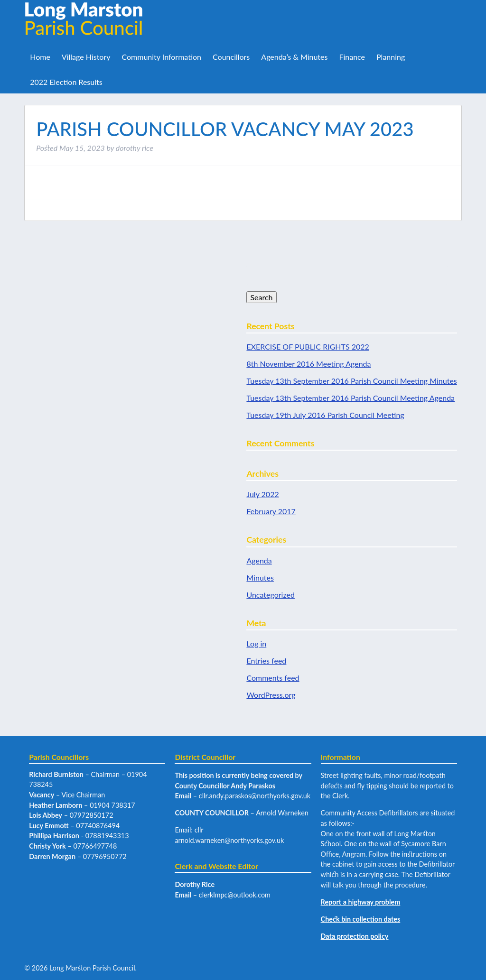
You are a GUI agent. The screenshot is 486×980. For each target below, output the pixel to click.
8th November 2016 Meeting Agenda (308, 364)
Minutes (260, 578)
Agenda (259, 560)
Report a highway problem (361, 902)
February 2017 (271, 511)
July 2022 (262, 494)
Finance (352, 57)
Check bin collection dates (361, 919)
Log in (256, 643)
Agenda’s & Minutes (294, 57)
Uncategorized (271, 595)
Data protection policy (355, 936)
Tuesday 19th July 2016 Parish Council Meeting (325, 415)
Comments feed (273, 678)
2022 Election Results (66, 82)
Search (261, 297)
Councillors (231, 57)
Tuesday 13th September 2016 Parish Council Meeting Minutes (351, 381)
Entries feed (266, 661)
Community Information (161, 57)
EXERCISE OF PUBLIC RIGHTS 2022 (308, 347)
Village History (86, 57)
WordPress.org (271, 695)
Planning (391, 57)
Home (40, 57)
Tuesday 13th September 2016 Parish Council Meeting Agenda (350, 398)
